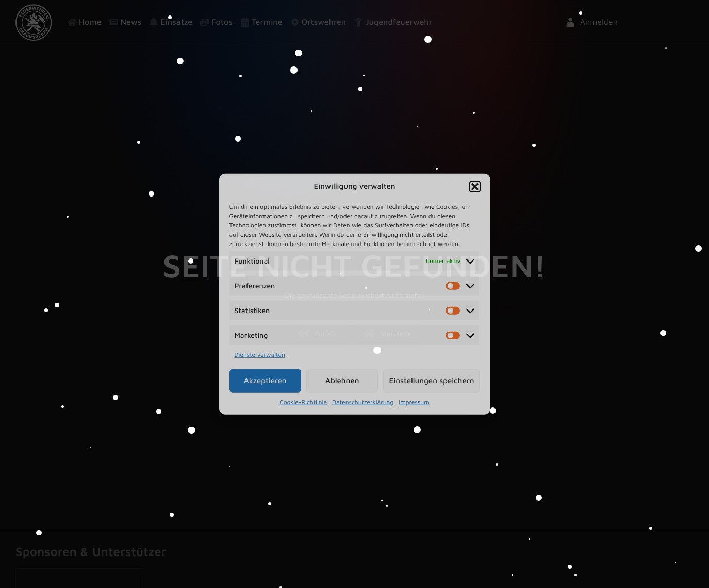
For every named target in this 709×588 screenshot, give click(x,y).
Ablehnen (342, 381)
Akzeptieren (265, 381)
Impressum (414, 402)
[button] (475, 187)
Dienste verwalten (260, 355)
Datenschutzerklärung (363, 402)
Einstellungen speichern (431, 381)
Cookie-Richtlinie (303, 402)
